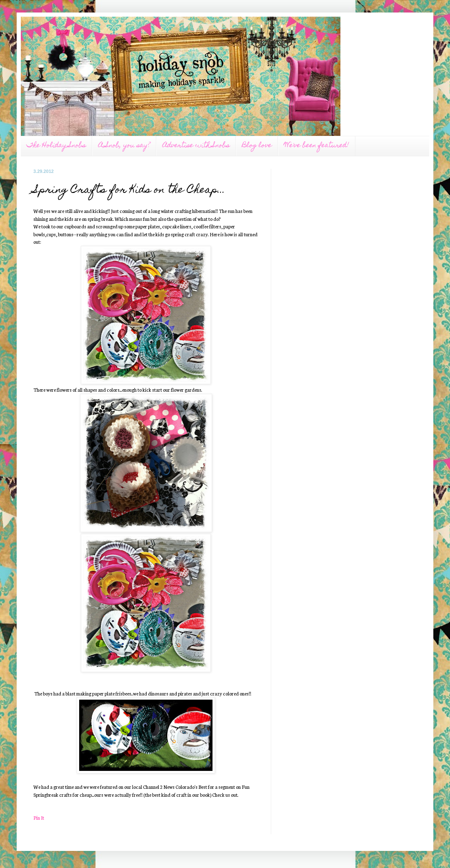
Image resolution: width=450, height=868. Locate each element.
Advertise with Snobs (196, 146)
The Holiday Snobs (56, 146)
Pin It (39, 817)
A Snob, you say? (124, 146)
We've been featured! (317, 146)
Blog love (257, 146)
